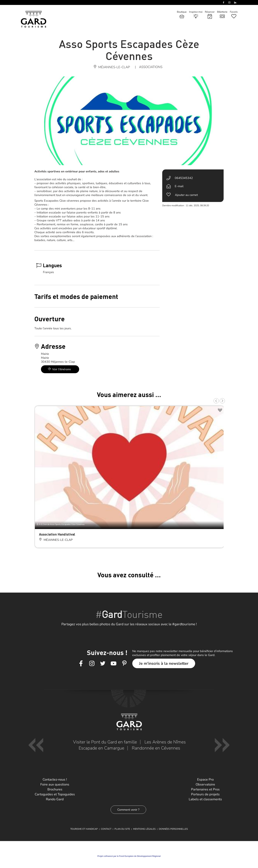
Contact (106, 829)
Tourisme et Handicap (84, 829)
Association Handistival (57, 534)
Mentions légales (144, 829)
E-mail (179, 186)
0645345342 (184, 178)
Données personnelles (173, 829)
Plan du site (122, 829)
